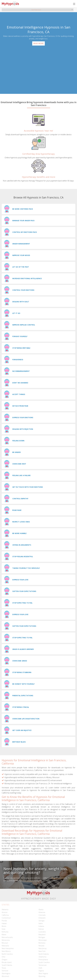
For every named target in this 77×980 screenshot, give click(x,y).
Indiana (41, 926)
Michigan (42, 937)
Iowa (3, 929)
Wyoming (42, 976)
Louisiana (42, 932)
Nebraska (5, 946)
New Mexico (6, 951)
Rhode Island (7, 962)
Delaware (42, 918)
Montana (42, 943)
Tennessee (43, 965)
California (5, 915)
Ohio (4, 957)
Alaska (41, 910)
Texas (4, 968)
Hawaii (4, 923)
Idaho (41, 923)
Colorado (42, 915)
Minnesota (6, 940)
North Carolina (7, 954)
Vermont (5, 971)
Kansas (41, 929)
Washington (6, 973)
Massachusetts (7, 937)
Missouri (5, 943)
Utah (40, 968)
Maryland (42, 935)
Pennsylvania (43, 960)
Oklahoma (42, 957)
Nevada (41, 946)
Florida (4, 921)
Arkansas (42, 912)
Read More (38, 43)
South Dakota (7, 965)
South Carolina (44, 962)
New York (42, 951)
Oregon (5, 960)
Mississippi (43, 940)
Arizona (5, 912)
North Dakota (44, 954)
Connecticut (6, 918)
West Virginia (43, 973)
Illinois (4, 926)
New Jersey (43, 948)
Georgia (41, 921)
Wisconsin (5, 976)
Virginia (41, 971)
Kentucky (5, 932)
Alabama (5, 910)
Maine (4, 935)
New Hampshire (8, 948)
